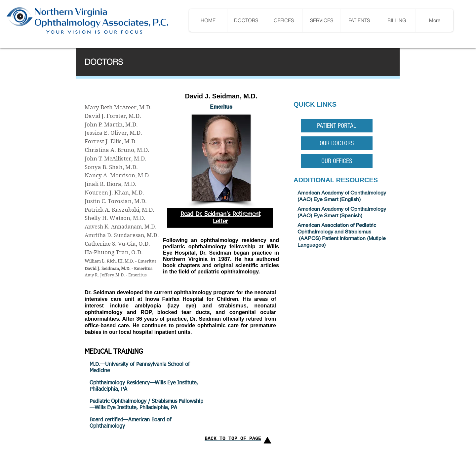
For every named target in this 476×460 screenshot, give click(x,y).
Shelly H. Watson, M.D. (115, 218)
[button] (359, 20)
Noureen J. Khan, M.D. (114, 193)
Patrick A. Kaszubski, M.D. (119, 210)
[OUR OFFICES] (337, 161)
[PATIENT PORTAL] (337, 126)
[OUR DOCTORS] (337, 143)
